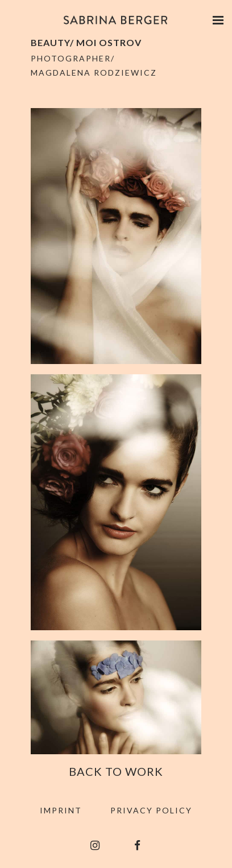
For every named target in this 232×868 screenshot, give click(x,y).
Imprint (61, 810)
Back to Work (116, 771)
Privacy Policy (151, 810)
